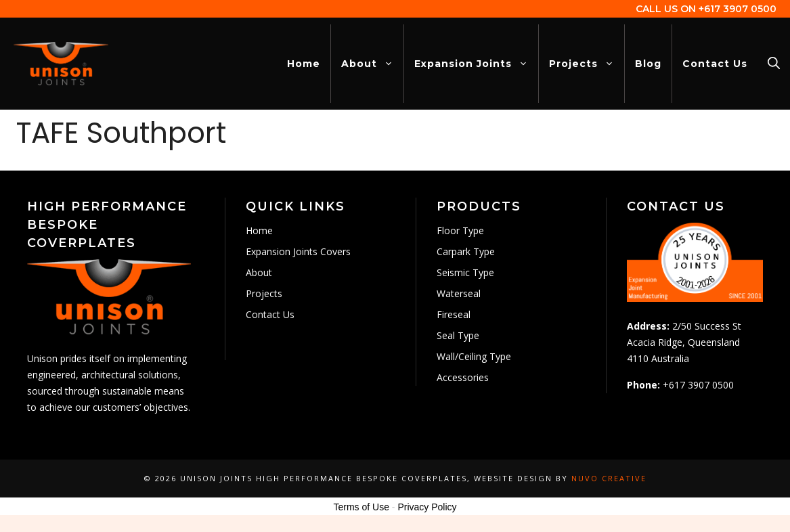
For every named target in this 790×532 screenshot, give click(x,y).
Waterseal (459, 293)
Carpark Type (466, 251)
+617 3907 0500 (738, 9)
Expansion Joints (476, 64)
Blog (648, 64)
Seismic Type (465, 272)
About (372, 64)
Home (304, 64)
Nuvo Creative (609, 478)
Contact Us (715, 64)
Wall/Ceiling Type (474, 356)
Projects (587, 64)
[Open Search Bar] (774, 64)
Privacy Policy (427, 507)
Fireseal (454, 314)
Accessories (463, 377)
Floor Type (460, 230)
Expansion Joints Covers (298, 251)
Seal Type (458, 335)
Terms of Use (361, 507)
